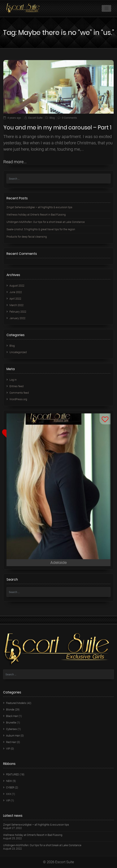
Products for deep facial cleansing (27, 237)
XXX (9, 794)
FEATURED (13, 774)
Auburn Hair (13, 736)
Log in (13, 380)
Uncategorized (18, 352)
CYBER (10, 787)
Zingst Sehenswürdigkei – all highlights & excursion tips (39, 207)
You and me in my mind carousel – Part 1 (57, 128)
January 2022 (17, 318)
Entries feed (16, 386)
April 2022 (15, 299)
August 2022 (17, 286)
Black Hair (12, 716)
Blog (52, 118)
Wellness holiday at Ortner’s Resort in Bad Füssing (36, 215)
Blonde (10, 710)
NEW (9, 781)
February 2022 (18, 312)
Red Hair (11, 742)
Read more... (15, 162)
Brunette (11, 723)
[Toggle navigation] (106, 8)
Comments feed (19, 393)
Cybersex (12, 729)
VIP (8, 749)
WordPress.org (18, 399)
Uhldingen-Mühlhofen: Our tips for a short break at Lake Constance (46, 222)
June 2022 (16, 292)
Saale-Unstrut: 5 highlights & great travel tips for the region (41, 229)
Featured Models (16, 703)
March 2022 (16, 305)
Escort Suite (35, 118)
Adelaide (58, 562)
